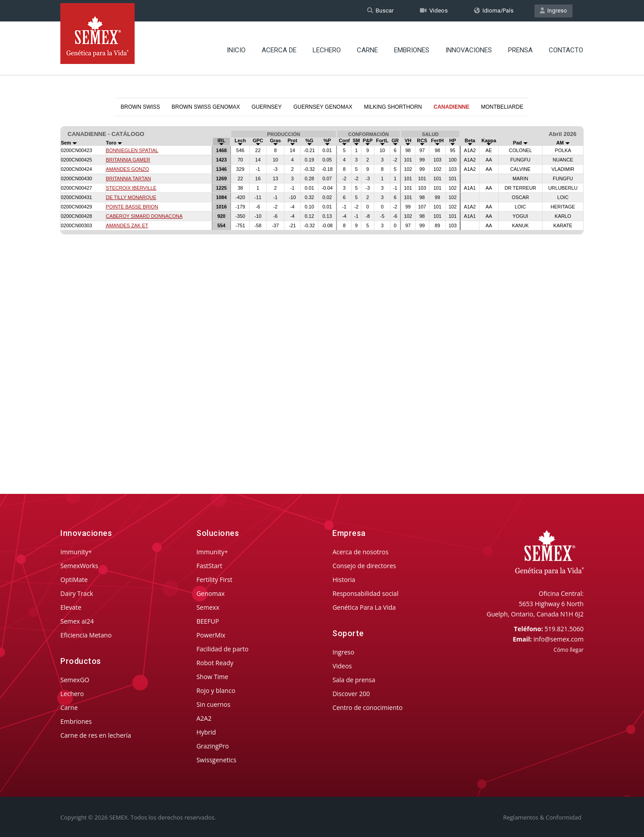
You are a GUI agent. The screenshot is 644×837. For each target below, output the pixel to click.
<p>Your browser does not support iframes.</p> (322, 290)
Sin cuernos (213, 704)
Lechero (327, 47)
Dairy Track (77, 593)
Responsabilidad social (365, 593)
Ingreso (553, 11)
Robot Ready (215, 663)
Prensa (520, 47)
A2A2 (204, 718)
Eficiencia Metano (86, 635)
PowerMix (211, 635)
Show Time (212, 677)
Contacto (566, 47)
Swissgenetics (216, 760)
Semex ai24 (77, 621)
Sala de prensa (354, 680)
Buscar (380, 11)
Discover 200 (351, 694)
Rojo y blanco (216, 690)
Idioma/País (494, 11)
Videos (434, 11)
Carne (367, 47)
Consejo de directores (364, 566)
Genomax (210, 593)
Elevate (71, 607)
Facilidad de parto (222, 649)
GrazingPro (213, 746)
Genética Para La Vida (364, 607)
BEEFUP (208, 621)
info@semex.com (559, 639)
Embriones (412, 47)
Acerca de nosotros (360, 552)
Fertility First (214, 580)
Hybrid (206, 732)
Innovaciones (469, 47)
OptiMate (74, 580)
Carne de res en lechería (96, 735)
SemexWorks (79, 566)
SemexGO (75, 680)
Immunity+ (76, 552)
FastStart (209, 566)
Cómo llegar (569, 650)
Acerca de (279, 47)
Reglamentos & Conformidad (542, 817)
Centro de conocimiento (367, 707)
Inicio (236, 47)
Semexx (208, 607)
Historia (344, 580)
